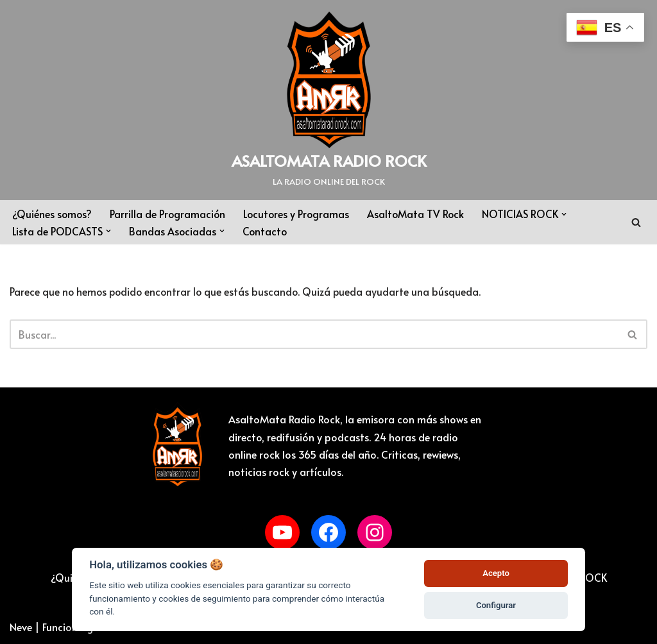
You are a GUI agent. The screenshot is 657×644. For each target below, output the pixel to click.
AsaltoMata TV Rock (421, 214)
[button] (570, 214)
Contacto (266, 231)
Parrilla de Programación (169, 214)
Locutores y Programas (300, 214)
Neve (21, 627)
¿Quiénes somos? (53, 214)
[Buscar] (636, 222)
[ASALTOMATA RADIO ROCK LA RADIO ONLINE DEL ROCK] (329, 100)
